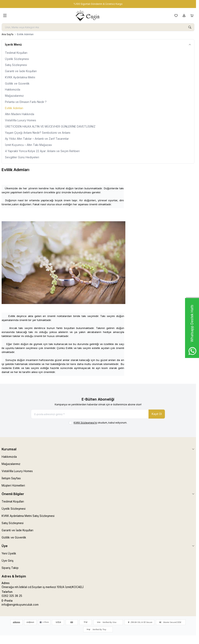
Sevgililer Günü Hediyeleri (22, 157)
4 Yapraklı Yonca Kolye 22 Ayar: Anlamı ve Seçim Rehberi (42, 151)
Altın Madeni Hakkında (20, 114)
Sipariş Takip (10, 568)
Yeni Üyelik (9, 553)
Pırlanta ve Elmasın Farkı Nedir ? (26, 102)
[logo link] (91, 16)
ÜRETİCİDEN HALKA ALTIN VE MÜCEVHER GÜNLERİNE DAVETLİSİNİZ (50, 126)
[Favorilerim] (176, 16)
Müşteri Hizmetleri (13, 485)
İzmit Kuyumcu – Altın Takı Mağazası (28, 145)
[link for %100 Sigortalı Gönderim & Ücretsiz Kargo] (98, 4)
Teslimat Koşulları (16, 53)
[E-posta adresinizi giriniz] (98, 414)
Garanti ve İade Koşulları (21, 71)
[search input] (98, 27)
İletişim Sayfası (11, 478)
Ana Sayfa (7, 34)
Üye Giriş (7, 561)
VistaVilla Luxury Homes (21, 120)
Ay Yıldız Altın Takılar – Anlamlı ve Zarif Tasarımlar (37, 139)
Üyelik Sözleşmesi (17, 59)
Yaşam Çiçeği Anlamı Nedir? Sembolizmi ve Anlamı (38, 133)
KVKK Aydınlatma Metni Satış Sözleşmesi (28, 516)
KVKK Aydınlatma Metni (20, 77)
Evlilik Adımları (14, 108)
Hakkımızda (13, 89)
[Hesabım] (184, 16)
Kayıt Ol (157, 414)
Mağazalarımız (14, 96)
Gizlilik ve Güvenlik (17, 83)
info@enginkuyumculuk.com (20, 605)
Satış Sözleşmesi (16, 65)
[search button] (190, 27)
